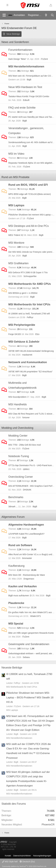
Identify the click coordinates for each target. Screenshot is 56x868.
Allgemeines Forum (13, 517)
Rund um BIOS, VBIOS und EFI (28, 185)
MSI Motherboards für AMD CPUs (30, 284)
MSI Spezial (16, 624)
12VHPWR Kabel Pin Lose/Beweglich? (26, 534)
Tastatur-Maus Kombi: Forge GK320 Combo (29, 96)
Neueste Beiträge (12, 668)
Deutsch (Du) (27, 862)
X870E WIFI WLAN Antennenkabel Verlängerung (31, 351)
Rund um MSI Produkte (15, 177)
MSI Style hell (10, 862)
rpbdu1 (26, 469)
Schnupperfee (30, 276)
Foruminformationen (20, 50)
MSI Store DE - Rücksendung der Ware (27, 575)
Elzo (37, 334)
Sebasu (26, 657)
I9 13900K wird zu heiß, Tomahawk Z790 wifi (29, 314)
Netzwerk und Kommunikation (28, 362)
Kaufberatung (16, 566)
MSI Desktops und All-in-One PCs (29, 226)
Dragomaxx (29, 579)
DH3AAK (27, 490)
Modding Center (18, 436)
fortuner (26, 417)
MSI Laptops (16, 205)
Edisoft (26, 100)
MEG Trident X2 (16, 235)
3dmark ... (13, 507)
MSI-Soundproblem (17, 397)
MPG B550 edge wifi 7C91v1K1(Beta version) (30, 194)
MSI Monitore (16, 243)
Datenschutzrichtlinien (22, 856)
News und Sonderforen (15, 42)
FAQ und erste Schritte (22, 108)
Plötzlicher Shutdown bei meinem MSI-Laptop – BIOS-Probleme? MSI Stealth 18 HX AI (30, 697)
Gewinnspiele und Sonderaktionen (29, 644)
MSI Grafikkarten (18, 263)
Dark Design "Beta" (17, 59)
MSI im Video (16, 154)
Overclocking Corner (21, 477)
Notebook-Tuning (19, 456)
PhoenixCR (48, 825)
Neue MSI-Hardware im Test (25, 87)
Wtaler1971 (36, 616)
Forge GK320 (15, 334)
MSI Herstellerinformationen (26, 67)
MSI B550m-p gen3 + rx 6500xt (23, 293)
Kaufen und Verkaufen (23, 586)
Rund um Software (20, 545)
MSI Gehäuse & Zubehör (24, 342)
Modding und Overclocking (17, 428)
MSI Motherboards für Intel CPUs (29, 304)
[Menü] (4, 15)
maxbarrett (27, 355)
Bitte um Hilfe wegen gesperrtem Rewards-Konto (31, 633)
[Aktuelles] (46, 15)
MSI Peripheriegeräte (22, 325)
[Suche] (52, 15)
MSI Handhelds (18, 404)
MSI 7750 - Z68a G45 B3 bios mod (24, 445)
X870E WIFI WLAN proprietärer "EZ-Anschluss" (30, 372)
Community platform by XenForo (24, 866)
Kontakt (8, 856)
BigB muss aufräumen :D (20, 596)
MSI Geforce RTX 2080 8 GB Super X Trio (28, 272)
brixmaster (27, 558)
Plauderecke (16, 603)
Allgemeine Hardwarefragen (26, 525)
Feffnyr (30, 317)
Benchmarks (16, 497)
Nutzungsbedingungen (42, 856)
